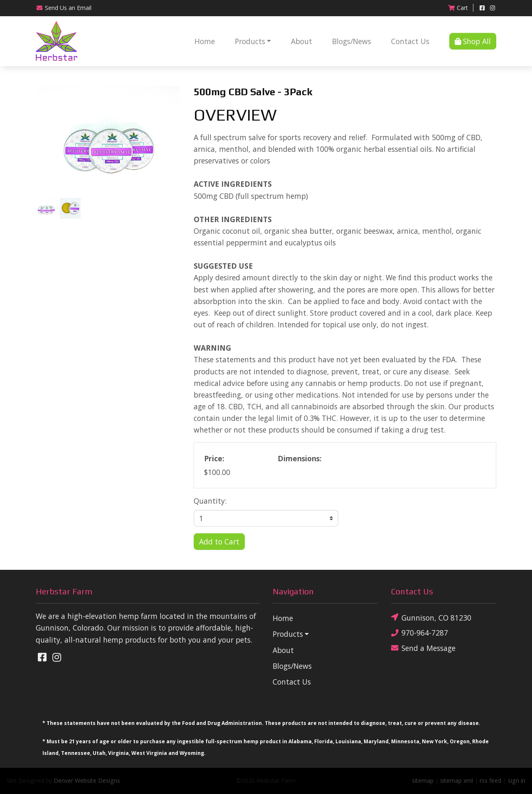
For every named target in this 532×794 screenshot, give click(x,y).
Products (250, 41)
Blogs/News (352, 41)
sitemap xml (457, 780)
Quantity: (210, 501)
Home (205, 41)
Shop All (473, 41)
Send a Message (423, 648)
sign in (517, 780)
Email (64, 8)
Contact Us (410, 41)
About (302, 41)
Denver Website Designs (87, 780)
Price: (214, 458)
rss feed (490, 780)
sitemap (423, 780)
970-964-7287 (420, 633)
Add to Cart (219, 542)
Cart (458, 8)
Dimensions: (300, 458)
